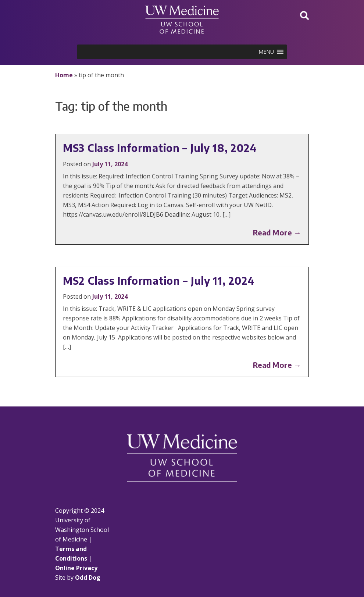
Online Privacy (76, 568)
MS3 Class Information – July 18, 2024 (160, 148)
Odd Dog (88, 578)
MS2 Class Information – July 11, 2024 (159, 280)
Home (64, 75)
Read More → (277, 232)
